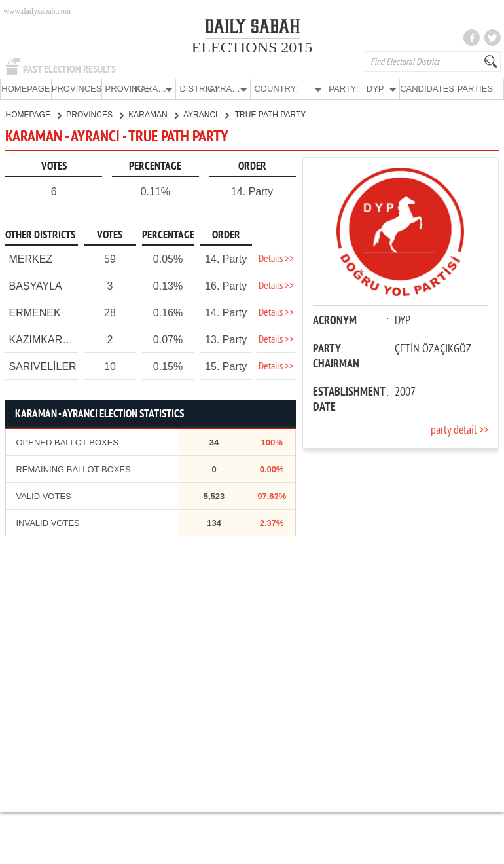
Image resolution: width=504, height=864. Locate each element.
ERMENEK (34, 312)
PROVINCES (77, 89)
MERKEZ (30, 258)
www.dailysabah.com (37, 11)
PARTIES (475, 89)
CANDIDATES (425, 89)
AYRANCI (206, 114)
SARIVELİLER (42, 366)
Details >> (276, 259)
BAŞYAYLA (35, 285)
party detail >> (459, 430)
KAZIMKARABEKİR (54, 339)
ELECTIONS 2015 (252, 47)
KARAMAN (153, 114)
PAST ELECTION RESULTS (69, 69)
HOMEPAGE (26, 89)
